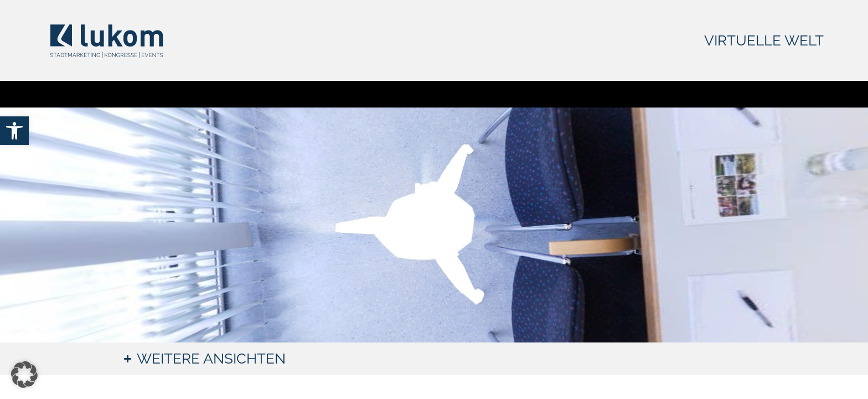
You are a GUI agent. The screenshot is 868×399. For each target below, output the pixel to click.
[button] (24, 375)
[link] (14, 131)
